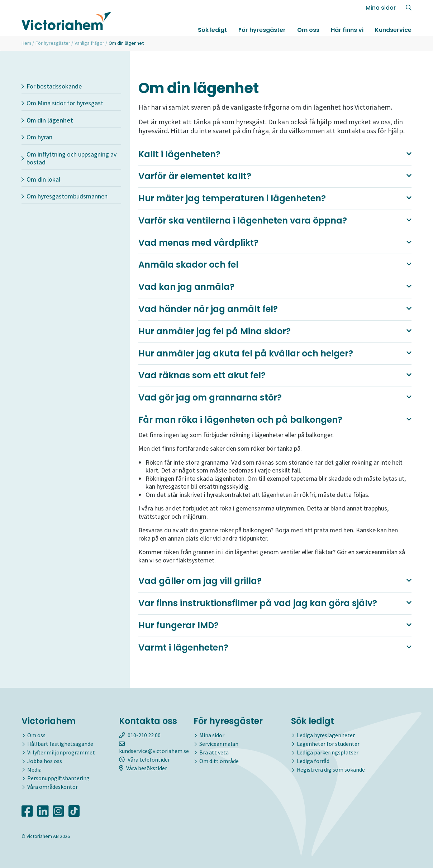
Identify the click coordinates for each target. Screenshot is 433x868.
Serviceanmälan (219, 744)
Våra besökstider (143, 768)
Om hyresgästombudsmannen (65, 196)
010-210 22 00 (140, 735)
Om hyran (37, 137)
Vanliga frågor (89, 43)
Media (34, 769)
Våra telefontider (144, 759)
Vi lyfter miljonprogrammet (61, 752)
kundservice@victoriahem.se (154, 748)
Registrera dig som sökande (331, 769)
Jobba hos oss (45, 761)
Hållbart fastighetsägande (60, 744)
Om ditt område (219, 761)
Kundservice (393, 30)
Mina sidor (381, 8)
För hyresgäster (262, 30)
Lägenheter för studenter (328, 744)
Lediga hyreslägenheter (326, 735)
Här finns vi (347, 30)
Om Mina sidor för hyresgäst (62, 103)
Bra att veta (214, 752)
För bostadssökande (52, 86)
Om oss (308, 30)
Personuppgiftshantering (58, 778)
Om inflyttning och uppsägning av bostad (69, 158)
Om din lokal (41, 179)
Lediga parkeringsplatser (328, 752)
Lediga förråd (313, 761)
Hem (26, 43)
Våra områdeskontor (53, 787)
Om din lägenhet (47, 120)
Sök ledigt (212, 30)
